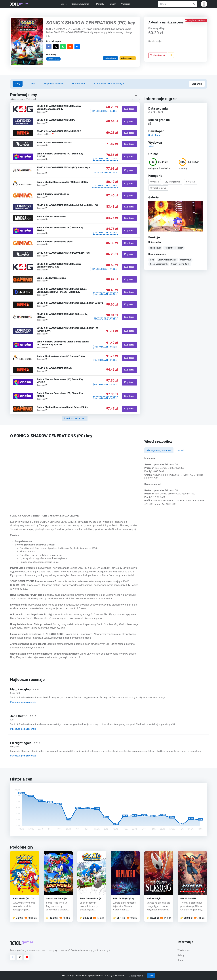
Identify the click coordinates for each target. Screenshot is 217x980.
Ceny (18, 84)
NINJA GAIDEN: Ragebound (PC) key (191, 899)
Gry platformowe (158, 188)
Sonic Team (154, 135)
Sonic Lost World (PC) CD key (57, 899)
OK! (151, 976)
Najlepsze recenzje (54, 84)
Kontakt (181, 960)
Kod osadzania (110, 58)
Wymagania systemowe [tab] (159, 450)
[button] (204, 4)
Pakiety (100, 4)
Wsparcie (125, 4)
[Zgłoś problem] (171, 55)
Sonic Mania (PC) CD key (23, 899)
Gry (64, 4)
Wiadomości (184, 950)
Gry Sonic (191, 182)
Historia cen (78, 84)
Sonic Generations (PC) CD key (92, 899)
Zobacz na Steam (128, 58)
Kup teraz (129, 109)
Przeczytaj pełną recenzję (23, 702)
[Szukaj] (177, 4)
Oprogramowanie (81, 4)
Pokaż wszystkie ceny (75, 418)
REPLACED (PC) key (124, 899)
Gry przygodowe (173, 182)
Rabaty (112, 4)
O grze (32, 84)
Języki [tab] (180, 450)
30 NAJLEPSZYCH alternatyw (109, 84)
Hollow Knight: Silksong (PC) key (156, 899)
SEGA (151, 146)
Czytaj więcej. (137, 976)
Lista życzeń (158, 55)
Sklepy (181, 955)
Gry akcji (155, 182)
